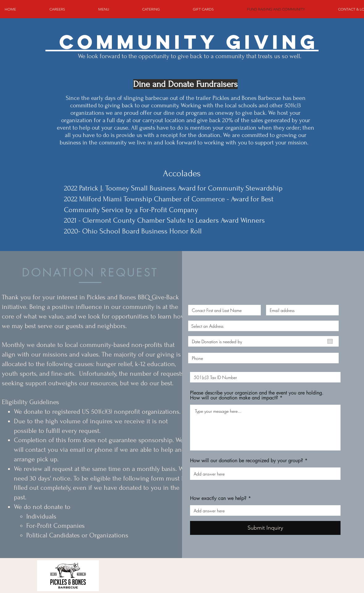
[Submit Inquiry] (265, 528)
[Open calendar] (330, 341)
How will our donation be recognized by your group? (247, 461)
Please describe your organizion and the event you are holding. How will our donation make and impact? (257, 395)
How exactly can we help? (218, 498)
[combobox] (263, 326)
